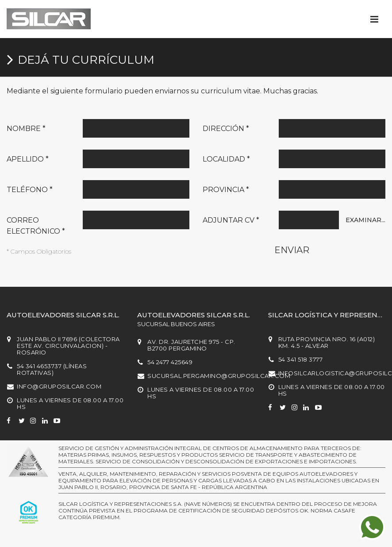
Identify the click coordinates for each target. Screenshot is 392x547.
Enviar (292, 250)
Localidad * (226, 159)
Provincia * (226, 190)
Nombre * (26, 129)
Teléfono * (30, 190)
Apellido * (28, 159)
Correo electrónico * (36, 226)
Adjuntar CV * (231, 220)
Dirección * (226, 129)
